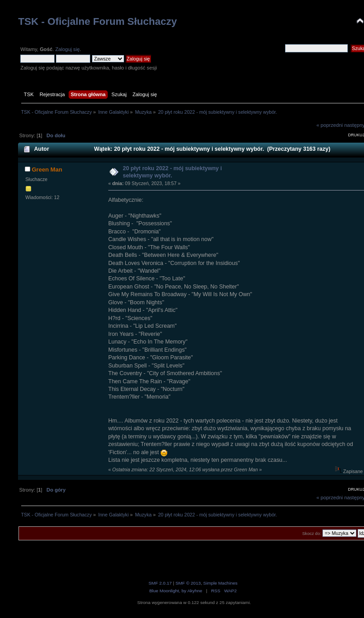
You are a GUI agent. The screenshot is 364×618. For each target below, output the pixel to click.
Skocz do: (312, 533)
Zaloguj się (67, 49)
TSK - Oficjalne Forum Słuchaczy (97, 21)
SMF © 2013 (188, 583)
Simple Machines (221, 583)
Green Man (47, 170)
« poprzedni (329, 125)
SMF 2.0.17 (160, 583)
